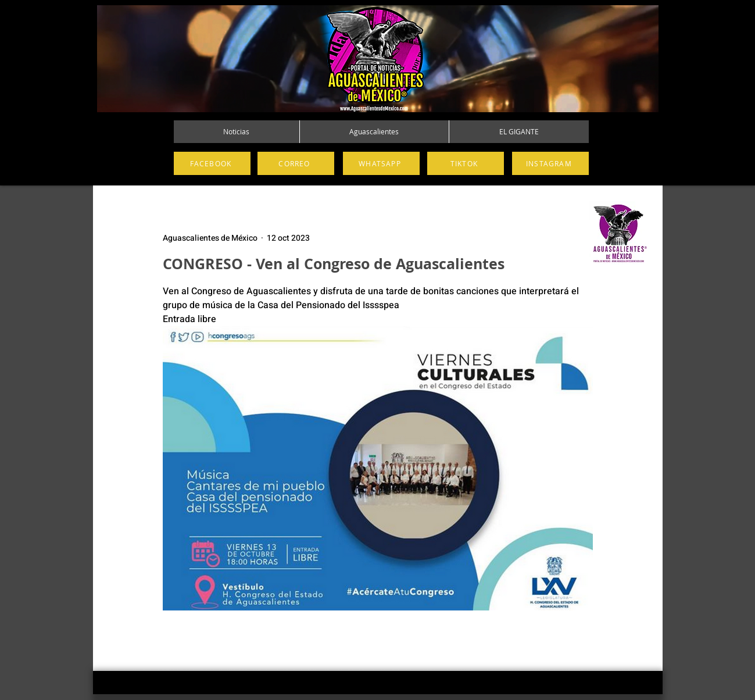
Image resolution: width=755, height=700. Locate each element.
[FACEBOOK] (212, 163)
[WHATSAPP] (381, 163)
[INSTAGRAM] (550, 163)
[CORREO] (296, 163)
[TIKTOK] (466, 163)
